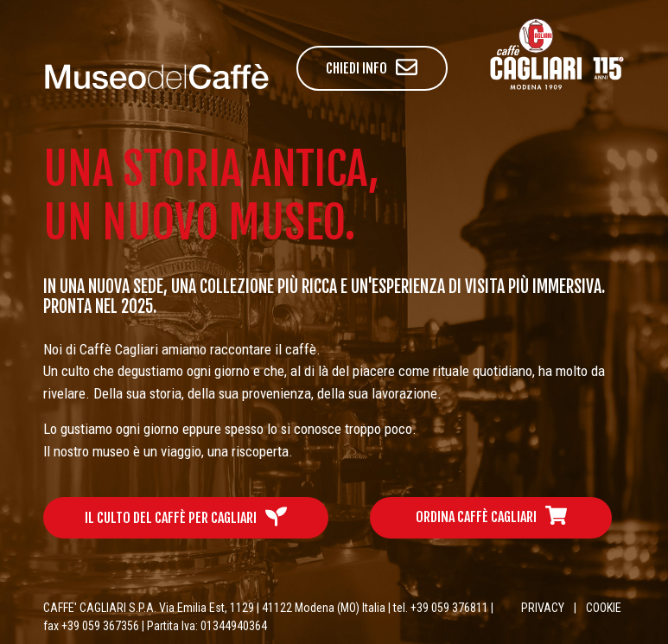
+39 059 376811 (449, 608)
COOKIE (604, 608)
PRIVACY (543, 608)
